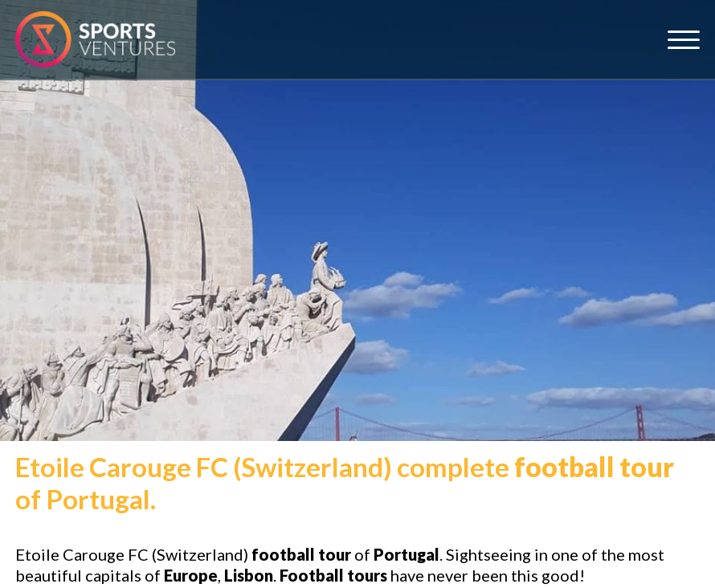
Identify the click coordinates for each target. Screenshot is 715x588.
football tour (594, 467)
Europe (191, 575)
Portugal (407, 554)
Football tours (333, 575)
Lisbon (249, 575)
